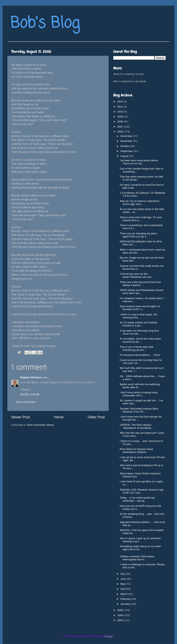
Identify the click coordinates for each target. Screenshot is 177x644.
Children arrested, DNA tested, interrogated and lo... (137, 558)
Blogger (109, 636)
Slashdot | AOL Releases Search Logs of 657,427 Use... (142, 491)
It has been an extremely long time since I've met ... (139, 332)
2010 (121, 112)
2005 (121, 610)
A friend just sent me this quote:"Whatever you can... (137, 275)
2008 (121, 122)
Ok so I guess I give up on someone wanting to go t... (140, 540)
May (123, 584)
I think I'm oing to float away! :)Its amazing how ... (138, 316)
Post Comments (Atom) (40, 425)
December (127, 136)
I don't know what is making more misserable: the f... (139, 394)
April (123, 589)
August (125, 156)
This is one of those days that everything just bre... (137, 348)
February (126, 599)
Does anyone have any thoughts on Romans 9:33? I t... (140, 308)
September (127, 151)
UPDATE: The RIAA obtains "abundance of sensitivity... (136, 426)
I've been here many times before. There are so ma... (139, 162)
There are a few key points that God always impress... (140, 284)
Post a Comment (26, 402)
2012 (121, 102)
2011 (121, 107)
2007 (121, 127)
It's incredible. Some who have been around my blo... (140, 340)
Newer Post (21, 417)
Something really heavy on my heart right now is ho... (140, 548)
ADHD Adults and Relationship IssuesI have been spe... (142, 292)
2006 (121, 132)
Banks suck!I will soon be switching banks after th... (140, 386)
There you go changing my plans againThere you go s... (138, 235)
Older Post (96, 417)
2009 (121, 117)
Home (59, 417)
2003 (121, 620)
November (127, 141)
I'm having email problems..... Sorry (140, 355)
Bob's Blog (45, 24)
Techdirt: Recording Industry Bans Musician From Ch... (139, 410)
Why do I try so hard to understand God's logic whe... (140, 203)
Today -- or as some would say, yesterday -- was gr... (138, 499)
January (125, 604)
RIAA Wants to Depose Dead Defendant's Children (136, 451)
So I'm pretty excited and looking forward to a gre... (138, 324)
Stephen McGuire (31, 377)
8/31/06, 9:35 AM (30, 394)
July (123, 574)
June (123, 579)
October (125, 146)
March (124, 594)
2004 (121, 615)
